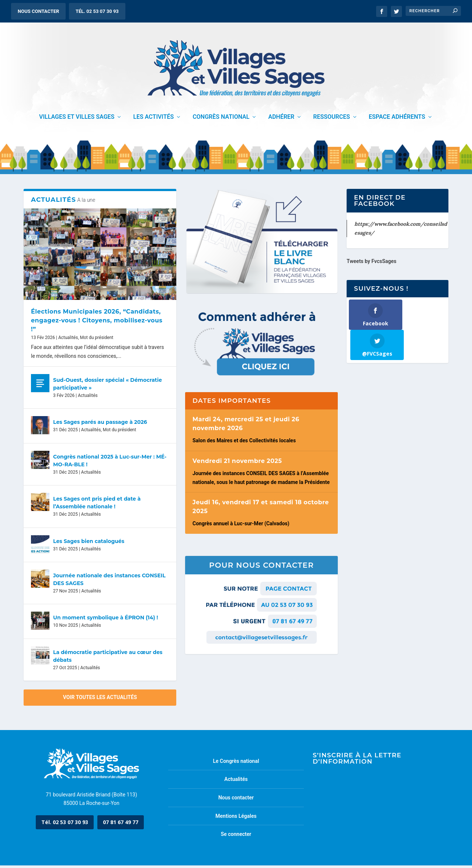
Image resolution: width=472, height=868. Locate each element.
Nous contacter (38, 11)
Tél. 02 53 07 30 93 (97, 11)
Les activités (153, 120)
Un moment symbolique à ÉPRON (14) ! (105, 620)
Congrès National (221, 120)
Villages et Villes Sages (77, 120)
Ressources (332, 120)
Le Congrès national (236, 764)
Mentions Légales (236, 819)
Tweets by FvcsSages (372, 264)
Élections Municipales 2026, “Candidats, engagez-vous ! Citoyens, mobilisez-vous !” (97, 323)
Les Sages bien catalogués (89, 544)
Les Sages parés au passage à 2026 (100, 425)
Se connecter (236, 837)
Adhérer (281, 120)
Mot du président (97, 340)
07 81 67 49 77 (121, 825)
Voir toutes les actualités (100, 700)
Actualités (68, 340)
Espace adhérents (397, 120)
